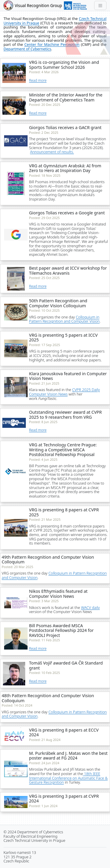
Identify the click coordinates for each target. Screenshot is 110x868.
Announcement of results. (52, 152)
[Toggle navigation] (100, 5)
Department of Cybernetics (27, 49)
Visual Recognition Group (39, 5)
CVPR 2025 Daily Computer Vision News (64, 392)
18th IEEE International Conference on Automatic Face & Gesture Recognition (68, 778)
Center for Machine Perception (52, 44)
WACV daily (90, 607)
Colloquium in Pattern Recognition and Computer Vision (64, 319)
